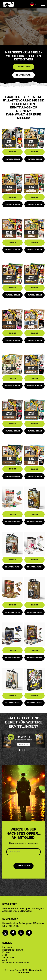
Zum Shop (12, 152)
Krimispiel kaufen (23, 67)
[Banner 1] (20, 750)
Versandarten (9, 957)
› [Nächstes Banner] (41, 741)
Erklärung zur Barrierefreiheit (16, 963)
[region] (24, 742)
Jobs (5, 955)
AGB (5, 960)
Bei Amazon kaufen (23, 75)
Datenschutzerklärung (13, 950)
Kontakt (6, 952)
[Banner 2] (22, 750)
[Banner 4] (27, 750)
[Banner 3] (25, 750)
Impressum (8, 947)
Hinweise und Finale (13, 159)
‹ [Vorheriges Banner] (6, 741)
